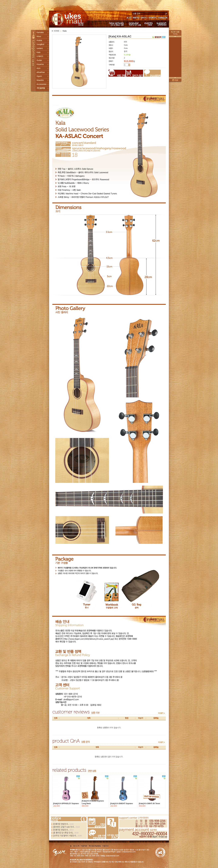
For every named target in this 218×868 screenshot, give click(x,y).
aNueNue (41, 72)
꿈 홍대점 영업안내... (61, 824)
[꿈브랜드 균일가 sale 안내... (64, 827)
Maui (39, 36)
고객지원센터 (162, 24)
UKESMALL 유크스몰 (68, 19)
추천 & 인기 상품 (135, 24)
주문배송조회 (163, 18)
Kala (38, 52)
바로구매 (117, 73)
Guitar (39, 60)
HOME (56, 31)
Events (96, 822)
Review (96, 834)
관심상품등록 (152, 73)
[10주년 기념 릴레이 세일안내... (65, 836)
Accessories (41, 84)
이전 (175, 36)
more (162, 713)
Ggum (39, 76)
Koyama (40, 64)
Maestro (40, 80)
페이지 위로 (175, 80)
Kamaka (40, 32)
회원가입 (136, 18)
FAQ (112, 828)
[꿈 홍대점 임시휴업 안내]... (64, 833)
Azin (38, 68)
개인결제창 (41, 88)
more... (69, 819)
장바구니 (144, 18)
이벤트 (149, 24)
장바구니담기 (135, 73)
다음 (175, 78)
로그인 (129, 18)
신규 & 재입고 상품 (116, 24)
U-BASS (40, 56)
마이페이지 (153, 18)
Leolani (40, 48)
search (166, 13)
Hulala (39, 40)
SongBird (40, 44)
